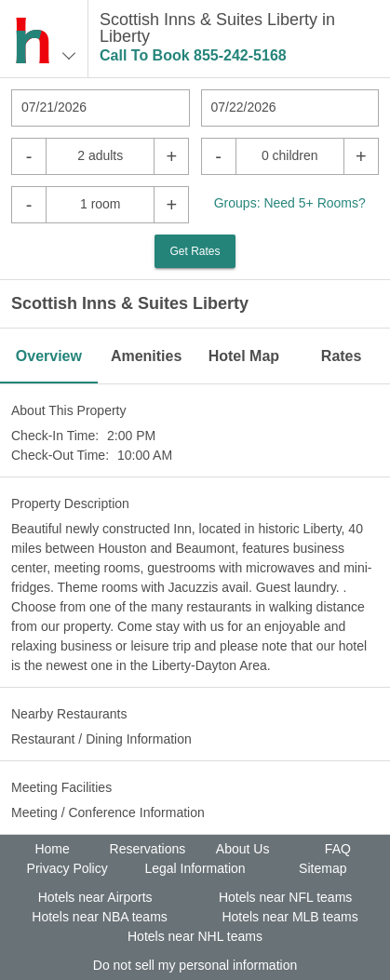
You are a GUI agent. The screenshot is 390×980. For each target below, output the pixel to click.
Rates (342, 356)
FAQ (338, 849)
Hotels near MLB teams (289, 917)
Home (52, 849)
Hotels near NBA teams (100, 917)
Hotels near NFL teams (285, 897)
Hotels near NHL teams (195, 936)
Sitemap (323, 868)
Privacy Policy (67, 868)
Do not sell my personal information (195, 965)
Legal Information (195, 868)
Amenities (146, 356)
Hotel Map (244, 356)
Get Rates (195, 251)
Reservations (148, 849)
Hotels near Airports (95, 897)
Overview (49, 356)
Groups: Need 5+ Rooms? (290, 203)
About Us (243, 849)
